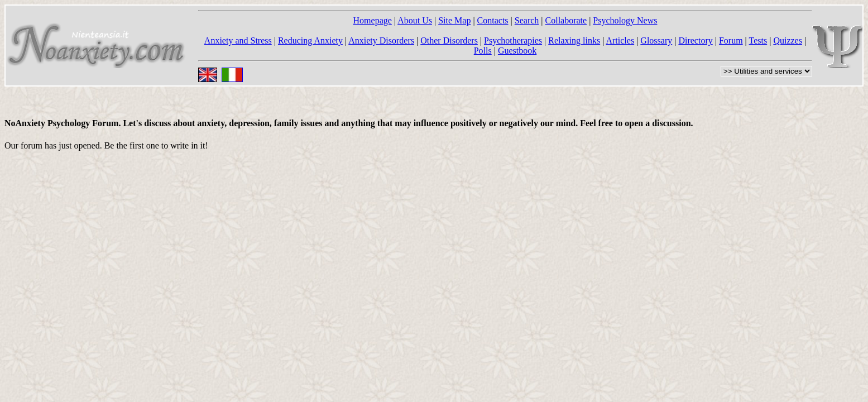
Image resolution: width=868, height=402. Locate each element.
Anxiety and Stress (238, 40)
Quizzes (788, 40)
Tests (758, 40)
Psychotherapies (513, 40)
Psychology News (625, 20)
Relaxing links (574, 40)
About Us (415, 20)
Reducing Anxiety (310, 40)
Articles (620, 40)
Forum (731, 40)
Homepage (373, 20)
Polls (483, 51)
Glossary (656, 40)
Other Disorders (449, 40)
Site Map (454, 20)
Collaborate (566, 20)
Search (527, 20)
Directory (695, 40)
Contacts (493, 20)
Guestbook (517, 51)
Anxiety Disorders (381, 40)
